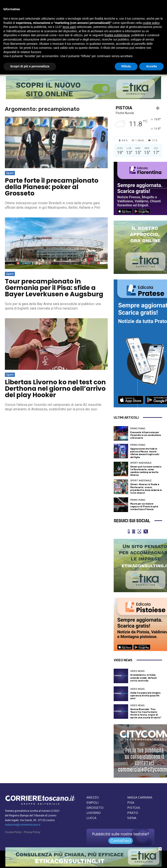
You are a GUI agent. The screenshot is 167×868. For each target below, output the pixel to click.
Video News (137, 671)
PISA (131, 802)
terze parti (69, 27)
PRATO (133, 813)
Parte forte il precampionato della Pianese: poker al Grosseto (52, 187)
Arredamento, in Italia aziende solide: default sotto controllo (144, 678)
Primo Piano (138, 429)
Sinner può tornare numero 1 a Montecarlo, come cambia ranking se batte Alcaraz (146, 471)
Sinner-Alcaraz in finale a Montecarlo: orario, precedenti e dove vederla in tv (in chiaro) (146, 488)
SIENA (132, 818)
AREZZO (93, 797)
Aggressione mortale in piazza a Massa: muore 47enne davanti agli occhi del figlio (145, 453)
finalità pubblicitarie (117, 35)
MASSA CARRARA (140, 797)
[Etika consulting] (83, 866)
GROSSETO (95, 807)
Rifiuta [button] (126, 66)
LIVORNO (94, 813)
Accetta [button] (151, 66)
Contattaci (121, 841)
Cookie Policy (13, 832)
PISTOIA (134, 807)
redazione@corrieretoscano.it (23, 825)
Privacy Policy (32, 832)
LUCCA (91, 818)
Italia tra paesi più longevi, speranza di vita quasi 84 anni (146, 695)
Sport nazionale (141, 463)
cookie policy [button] (151, 23)
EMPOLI (93, 802)
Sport (10, 173)
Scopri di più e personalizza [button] (30, 66)
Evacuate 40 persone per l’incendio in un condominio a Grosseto (146, 435)
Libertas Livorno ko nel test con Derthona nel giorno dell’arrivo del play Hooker (55, 389)
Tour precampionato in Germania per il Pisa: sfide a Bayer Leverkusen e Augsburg (54, 288)
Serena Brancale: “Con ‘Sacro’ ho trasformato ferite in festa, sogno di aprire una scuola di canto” (146, 713)
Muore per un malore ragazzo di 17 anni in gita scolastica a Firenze (144, 506)
